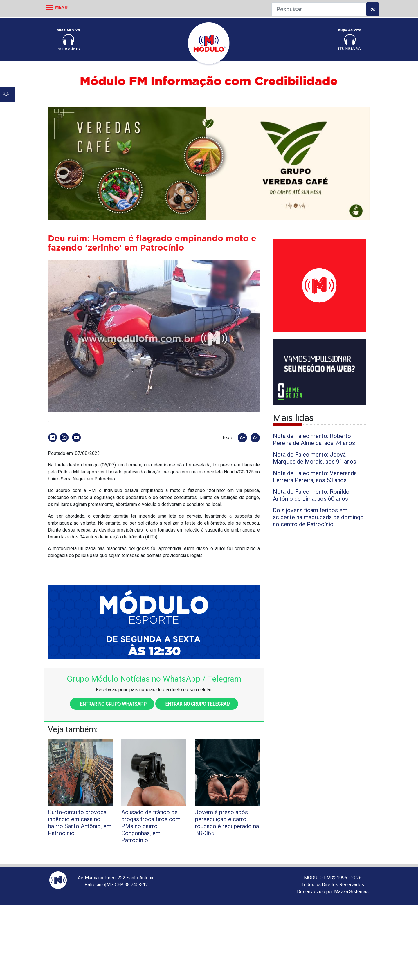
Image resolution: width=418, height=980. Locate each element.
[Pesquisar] (319, 9)
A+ (243, 438)
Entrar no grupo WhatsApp (112, 704)
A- (255, 438)
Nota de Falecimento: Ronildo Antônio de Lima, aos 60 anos (311, 495)
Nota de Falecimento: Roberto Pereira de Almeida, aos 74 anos (314, 439)
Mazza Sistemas (351, 892)
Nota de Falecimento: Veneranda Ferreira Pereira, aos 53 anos (315, 477)
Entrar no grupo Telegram (197, 704)
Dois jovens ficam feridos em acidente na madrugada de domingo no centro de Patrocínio (318, 517)
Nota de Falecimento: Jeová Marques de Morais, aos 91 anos (315, 458)
